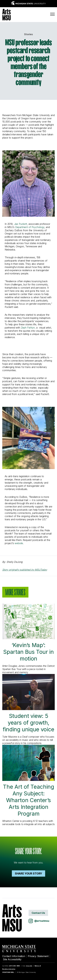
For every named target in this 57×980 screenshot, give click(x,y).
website (19, 543)
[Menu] (52, 14)
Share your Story (28, 873)
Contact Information (14, 956)
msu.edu (29, 966)
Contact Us (38, 913)
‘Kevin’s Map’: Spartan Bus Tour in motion (28, 633)
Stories (28, 34)
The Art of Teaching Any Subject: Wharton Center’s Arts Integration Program (28, 781)
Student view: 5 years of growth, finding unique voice (28, 703)
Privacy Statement (38, 956)
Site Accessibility (12, 959)
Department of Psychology (30, 227)
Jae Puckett (21, 224)
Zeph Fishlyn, (28, 328)
